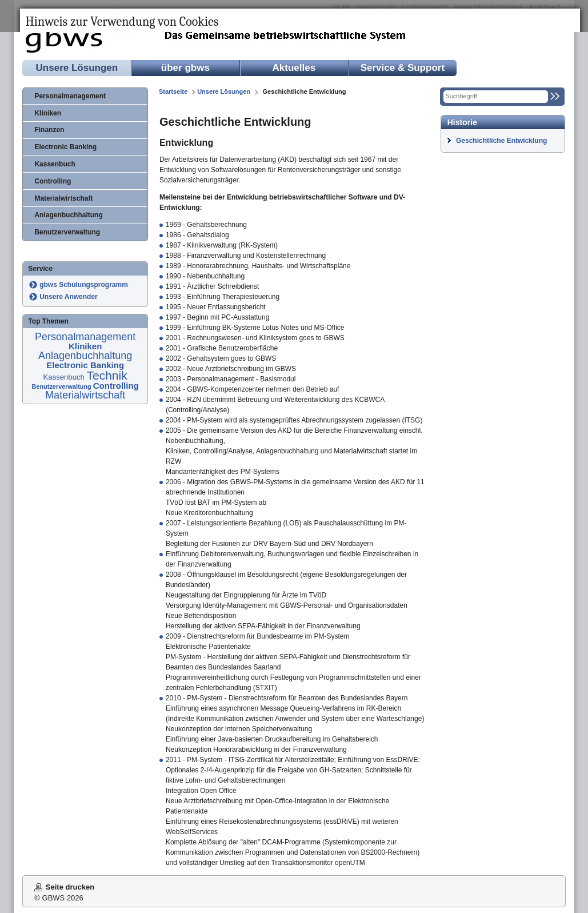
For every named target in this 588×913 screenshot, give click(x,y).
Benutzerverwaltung (67, 232)
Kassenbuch (55, 164)
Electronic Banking (65, 147)
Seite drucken (70, 887)
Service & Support (403, 68)
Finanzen (49, 130)
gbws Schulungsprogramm (84, 285)
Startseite (173, 91)
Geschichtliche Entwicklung (501, 141)
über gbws (185, 68)
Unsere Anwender (69, 297)
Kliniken (48, 113)
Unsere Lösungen (77, 68)
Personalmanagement (70, 96)
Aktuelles (294, 68)
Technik (107, 375)
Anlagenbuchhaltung (68, 215)
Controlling (53, 181)
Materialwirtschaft (63, 198)
